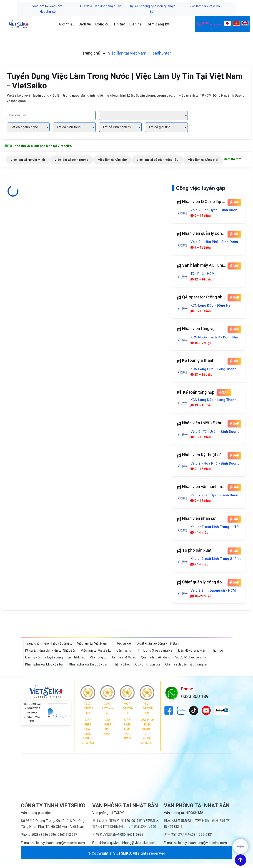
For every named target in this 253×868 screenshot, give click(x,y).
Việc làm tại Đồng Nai (203, 160)
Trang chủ (91, 53)
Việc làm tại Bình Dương (71, 160)
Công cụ (102, 24)
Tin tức (119, 24)
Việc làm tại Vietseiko (205, 6)
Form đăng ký (157, 24)
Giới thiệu (67, 24)
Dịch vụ (85, 24)
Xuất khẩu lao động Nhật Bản (100, 6)
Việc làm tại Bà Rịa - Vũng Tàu (157, 160)
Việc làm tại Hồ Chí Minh (28, 160)
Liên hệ (135, 24)
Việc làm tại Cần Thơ (112, 160)
